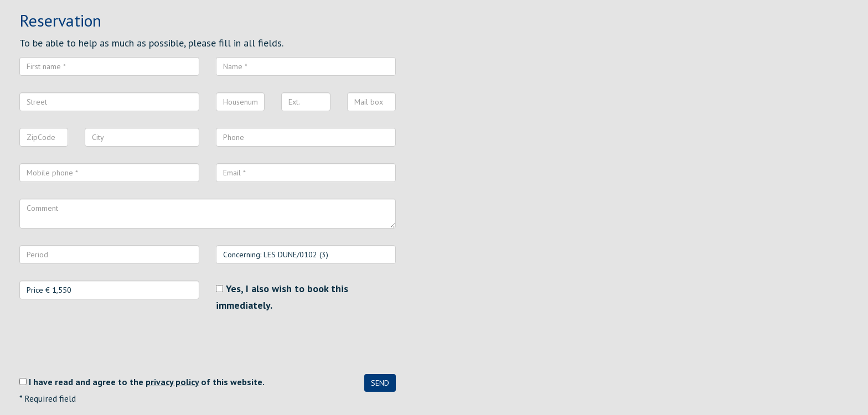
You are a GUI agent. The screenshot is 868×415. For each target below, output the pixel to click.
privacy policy (172, 382)
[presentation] (104, 344)
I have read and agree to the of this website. (147, 382)
